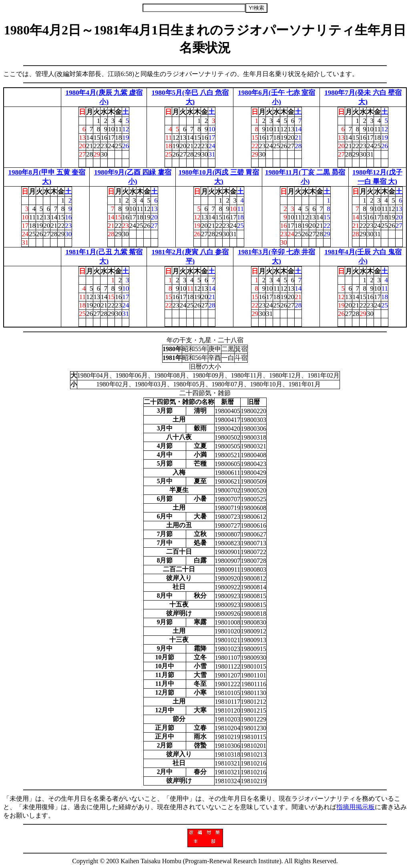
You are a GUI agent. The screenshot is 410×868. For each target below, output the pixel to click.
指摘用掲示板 (356, 807)
